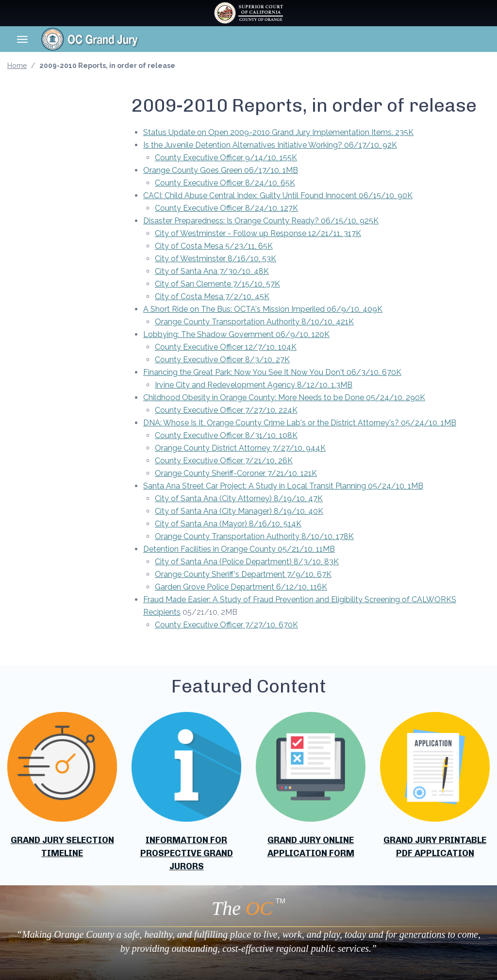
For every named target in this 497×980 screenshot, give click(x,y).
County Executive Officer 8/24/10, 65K (225, 183)
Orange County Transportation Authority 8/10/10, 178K (254, 536)
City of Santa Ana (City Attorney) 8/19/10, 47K (239, 498)
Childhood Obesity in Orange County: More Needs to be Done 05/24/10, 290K (284, 397)
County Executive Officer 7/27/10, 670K (226, 625)
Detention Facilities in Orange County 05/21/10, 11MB (239, 549)
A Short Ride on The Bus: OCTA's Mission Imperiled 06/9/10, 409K (263, 309)
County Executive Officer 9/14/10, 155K (226, 158)
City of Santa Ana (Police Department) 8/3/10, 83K (247, 562)
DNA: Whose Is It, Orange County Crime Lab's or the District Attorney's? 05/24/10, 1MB (300, 423)
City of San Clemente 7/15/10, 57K (217, 284)
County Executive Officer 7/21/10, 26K (224, 461)
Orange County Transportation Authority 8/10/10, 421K (254, 322)
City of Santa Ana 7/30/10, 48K (212, 271)
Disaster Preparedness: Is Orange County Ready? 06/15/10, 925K (261, 221)
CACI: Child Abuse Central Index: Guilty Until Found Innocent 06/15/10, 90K (278, 195)
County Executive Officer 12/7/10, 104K (226, 347)
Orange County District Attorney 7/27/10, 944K (240, 448)
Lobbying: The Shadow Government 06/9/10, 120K (236, 334)
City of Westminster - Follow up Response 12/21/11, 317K (258, 233)
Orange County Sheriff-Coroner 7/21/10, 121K (236, 473)
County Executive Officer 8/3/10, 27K (222, 360)
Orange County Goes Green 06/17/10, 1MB (221, 170)
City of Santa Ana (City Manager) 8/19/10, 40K (239, 511)
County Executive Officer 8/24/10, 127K (226, 208)
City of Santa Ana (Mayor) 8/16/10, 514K (228, 524)
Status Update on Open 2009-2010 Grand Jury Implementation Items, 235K (278, 132)
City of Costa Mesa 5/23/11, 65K (214, 246)
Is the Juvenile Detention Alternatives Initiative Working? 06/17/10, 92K (270, 145)
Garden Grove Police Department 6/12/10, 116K (241, 587)
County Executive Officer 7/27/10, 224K (226, 410)
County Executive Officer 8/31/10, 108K (226, 435)
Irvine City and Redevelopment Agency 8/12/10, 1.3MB (254, 385)
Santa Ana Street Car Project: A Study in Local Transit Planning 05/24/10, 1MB (283, 486)
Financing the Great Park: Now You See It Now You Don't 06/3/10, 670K (272, 372)
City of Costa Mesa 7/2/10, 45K (212, 296)
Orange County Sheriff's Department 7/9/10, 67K (243, 574)
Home (17, 66)
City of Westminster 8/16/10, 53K (215, 259)
